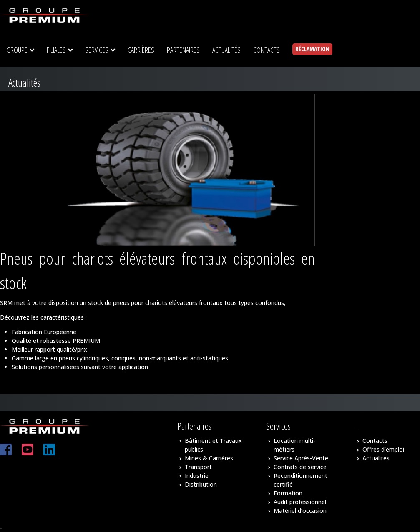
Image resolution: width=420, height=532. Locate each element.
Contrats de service (300, 467)
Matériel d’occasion (300, 511)
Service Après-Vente (301, 458)
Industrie (197, 476)
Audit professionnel (300, 502)
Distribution (201, 484)
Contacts (375, 441)
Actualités (376, 458)
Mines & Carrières (209, 458)
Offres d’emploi (383, 449)
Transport (198, 467)
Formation (288, 493)
